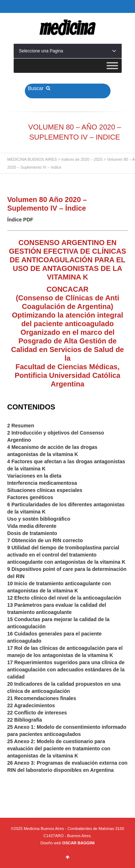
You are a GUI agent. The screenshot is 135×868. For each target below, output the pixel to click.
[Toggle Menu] (112, 65)
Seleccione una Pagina (68, 51)
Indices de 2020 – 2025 (82, 159)
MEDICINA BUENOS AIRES (32, 159)
